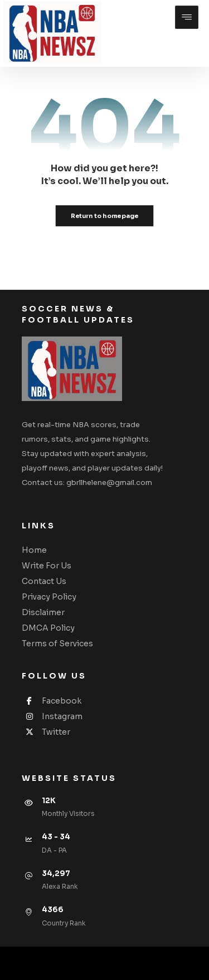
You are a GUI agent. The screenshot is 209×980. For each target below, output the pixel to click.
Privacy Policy (49, 597)
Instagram (52, 716)
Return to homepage (105, 216)
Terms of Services (57, 644)
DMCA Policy (48, 628)
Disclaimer (43, 612)
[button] (187, 17)
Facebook (52, 701)
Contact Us (44, 581)
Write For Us (47, 566)
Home (34, 550)
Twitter (46, 732)
